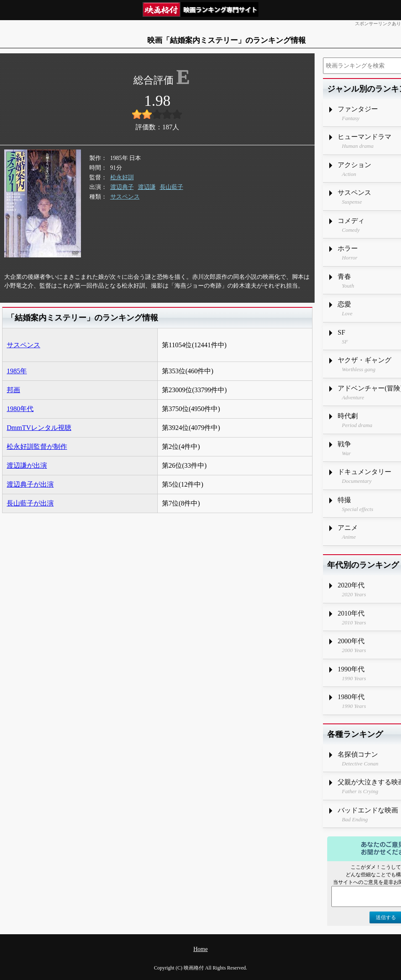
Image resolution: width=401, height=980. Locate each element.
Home (200, 949)
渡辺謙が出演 (27, 465)
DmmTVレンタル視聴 (39, 428)
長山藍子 (172, 187)
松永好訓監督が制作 (37, 447)
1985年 (17, 371)
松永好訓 (122, 177)
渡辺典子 (122, 187)
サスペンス (125, 197)
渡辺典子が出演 (30, 484)
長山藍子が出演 (30, 503)
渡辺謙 (147, 187)
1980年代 (20, 409)
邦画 (13, 390)
